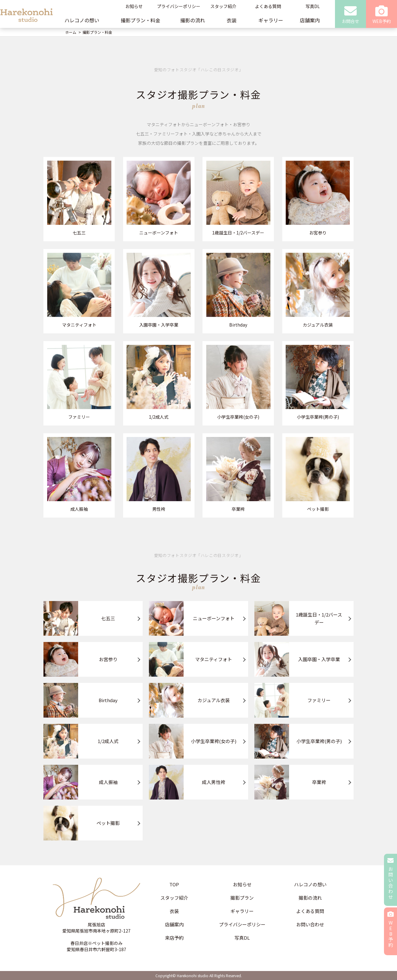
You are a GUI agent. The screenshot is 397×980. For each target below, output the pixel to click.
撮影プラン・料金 (141, 20)
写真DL (313, 6)
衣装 (232, 20)
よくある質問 (268, 6)
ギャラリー (271, 20)
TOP (174, 884)
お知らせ (134, 6)
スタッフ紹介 (223, 6)
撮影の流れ (193, 20)
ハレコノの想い (82, 20)
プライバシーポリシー (179, 6)
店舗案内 (310, 20)
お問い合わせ (310, 924)
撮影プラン (242, 898)
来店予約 (174, 938)
